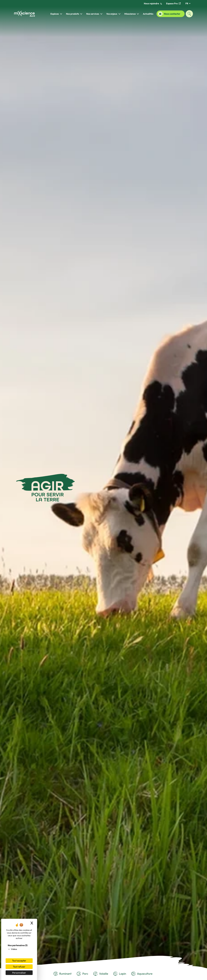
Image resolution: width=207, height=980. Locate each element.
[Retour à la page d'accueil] (24, 14)
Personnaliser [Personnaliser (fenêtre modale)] (19, 973)
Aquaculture (142, 974)
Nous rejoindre (153, 3)
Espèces (55, 14)
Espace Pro (173, 3)
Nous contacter (169, 14)
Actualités (148, 14)
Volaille (101, 974)
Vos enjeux (112, 14)
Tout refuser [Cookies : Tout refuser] (19, 967)
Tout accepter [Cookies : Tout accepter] (19, 961)
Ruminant (63, 974)
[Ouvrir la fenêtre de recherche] (189, 14)
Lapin (120, 974)
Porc (82, 974)
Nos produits (73, 14)
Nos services (93, 14)
